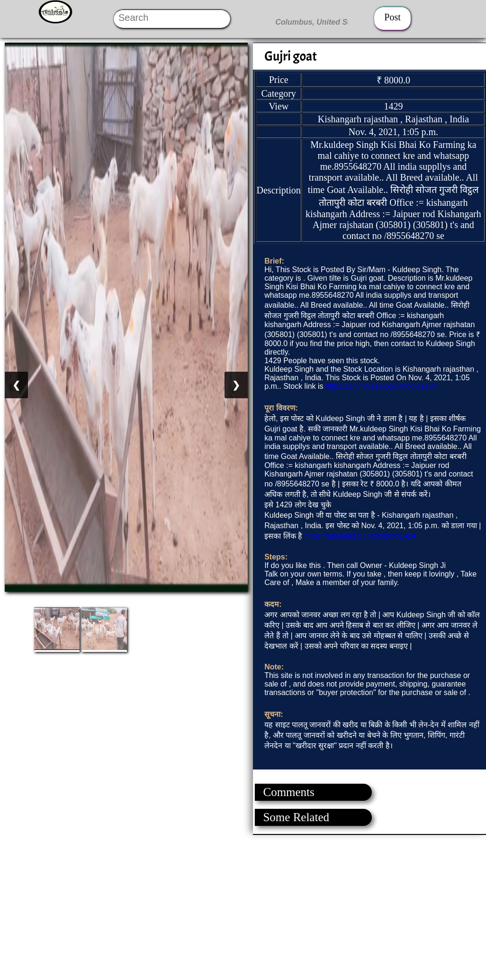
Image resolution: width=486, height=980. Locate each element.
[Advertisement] (243, 901)
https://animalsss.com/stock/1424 (381, 386)
